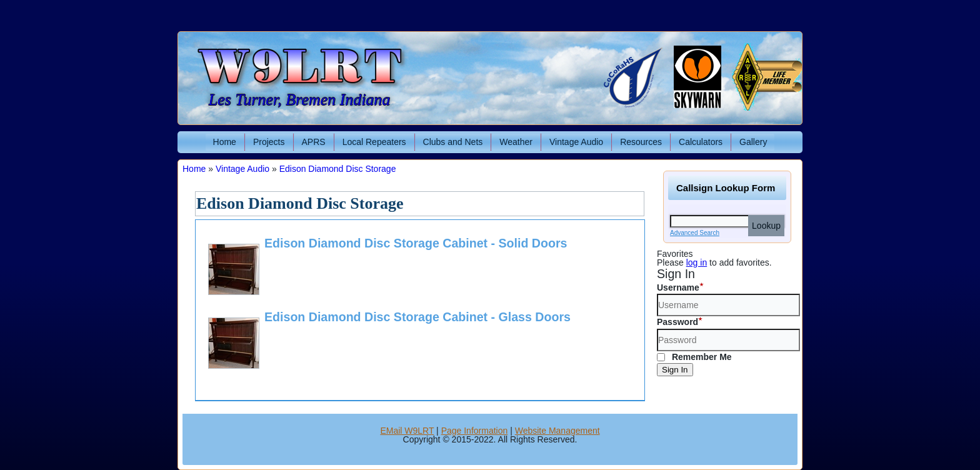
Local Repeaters (374, 142)
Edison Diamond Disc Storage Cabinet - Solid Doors (416, 243)
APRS (314, 142)
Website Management (557, 431)
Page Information (475, 431)
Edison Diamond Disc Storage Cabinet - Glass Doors (417, 317)
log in (697, 262)
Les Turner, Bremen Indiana (300, 100)
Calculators (701, 142)
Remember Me (694, 357)
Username (678, 287)
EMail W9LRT (407, 431)
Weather (516, 142)
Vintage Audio (576, 142)
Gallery (753, 142)
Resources (641, 142)
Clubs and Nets (453, 142)
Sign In (675, 370)
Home (225, 142)
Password (677, 322)
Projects (269, 142)
